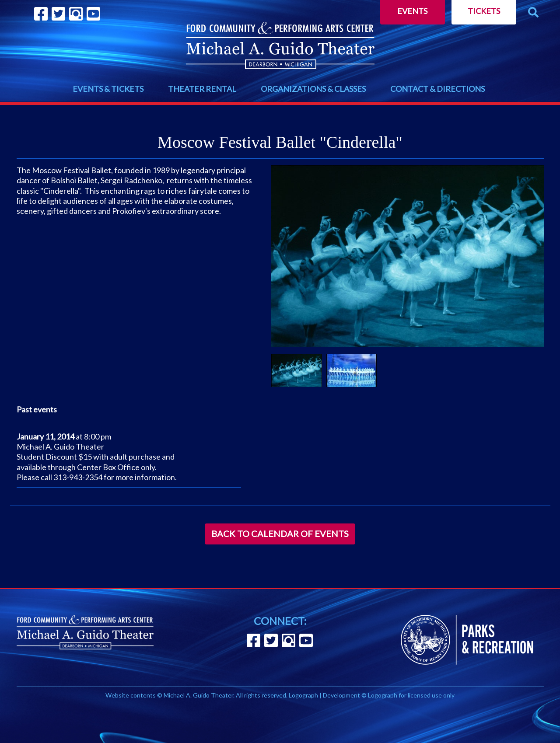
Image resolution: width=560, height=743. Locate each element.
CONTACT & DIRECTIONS (437, 89)
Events (412, 11)
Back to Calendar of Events (280, 534)
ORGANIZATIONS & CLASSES (313, 89)
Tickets (484, 11)
